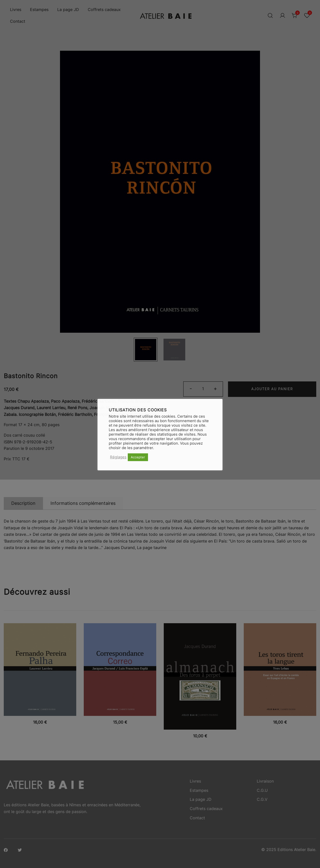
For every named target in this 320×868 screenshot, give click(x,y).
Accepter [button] (138, 457)
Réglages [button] (118, 457)
